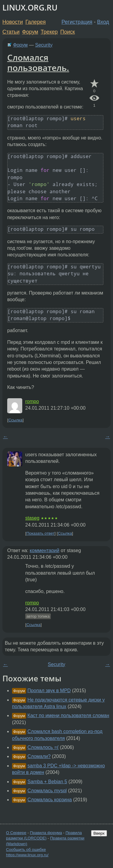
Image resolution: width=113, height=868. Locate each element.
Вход (103, 22)
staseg (32, 518)
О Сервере (16, 833)
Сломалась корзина (50, 800)
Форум (30, 32)
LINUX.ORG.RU (30, 8)
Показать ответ (41, 533)
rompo (32, 401)
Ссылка (15, 420)
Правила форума (46, 833)
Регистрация (77, 22)
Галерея (36, 22)
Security (44, 45)
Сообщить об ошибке (26, 850)
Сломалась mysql (47, 791)
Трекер (49, 32)
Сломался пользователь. (38, 63)
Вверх (99, 833)
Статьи (11, 32)
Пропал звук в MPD (49, 691)
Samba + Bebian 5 (47, 782)
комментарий (45, 550)
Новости (13, 22)
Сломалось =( (43, 747)
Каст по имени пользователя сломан (68, 715)
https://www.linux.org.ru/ (27, 855)
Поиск (68, 32)
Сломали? (39, 756)
